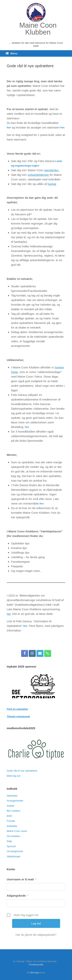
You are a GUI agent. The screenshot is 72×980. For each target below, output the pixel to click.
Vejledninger (14, 856)
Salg (9, 841)
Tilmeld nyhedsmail (18, 716)
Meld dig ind (13, 776)
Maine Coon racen (17, 831)
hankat (52, 184)
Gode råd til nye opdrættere (22, 771)
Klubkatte (12, 826)
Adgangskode (18, 896)
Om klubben (13, 836)
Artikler (11, 806)
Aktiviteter (12, 796)
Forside (11, 821)
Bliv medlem (14, 811)
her (9, 127)
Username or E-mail (22, 879)
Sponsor (11, 846)
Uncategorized (15, 851)
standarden (52, 170)
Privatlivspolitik (36, 965)
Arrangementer (15, 801)
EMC (10, 816)
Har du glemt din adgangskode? (36, 935)
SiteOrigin (35, 973)
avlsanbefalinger (39, 175)
